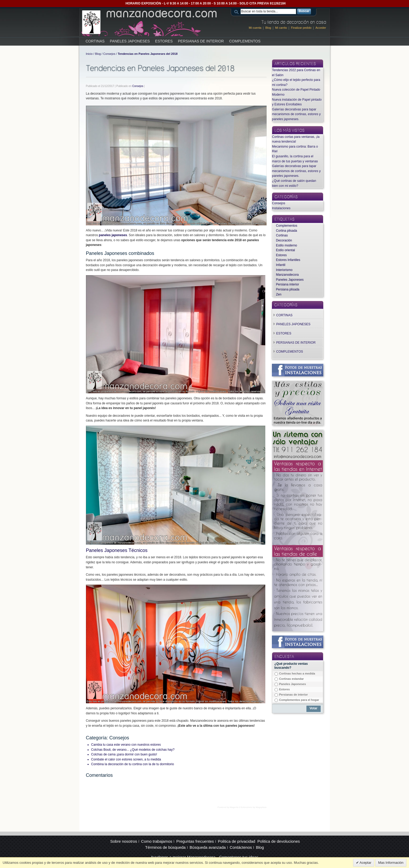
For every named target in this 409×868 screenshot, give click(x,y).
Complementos (287, 226)
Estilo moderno (287, 245)
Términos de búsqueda (165, 847)
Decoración (284, 240)
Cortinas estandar (292, 679)
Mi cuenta (255, 28)
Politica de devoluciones (279, 841)
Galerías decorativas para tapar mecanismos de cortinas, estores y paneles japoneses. (297, 114)
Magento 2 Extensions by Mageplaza (248, 807)
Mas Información (391, 863)
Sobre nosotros (124, 841)
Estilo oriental (286, 250)
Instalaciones (281, 208)
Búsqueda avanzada (208, 847)
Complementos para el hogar (299, 700)
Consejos (109, 54)
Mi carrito (281, 28)
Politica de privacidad (237, 841)
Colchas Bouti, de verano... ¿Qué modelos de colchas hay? (133, 750)
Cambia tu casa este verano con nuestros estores (126, 745)
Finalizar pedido (301, 28)
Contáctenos (241, 847)
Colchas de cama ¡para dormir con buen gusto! (124, 754)
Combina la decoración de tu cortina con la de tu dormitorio (133, 764)
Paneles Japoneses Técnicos (117, 550)
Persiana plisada (288, 289)
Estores (282, 255)
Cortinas (282, 235)
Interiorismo (284, 270)
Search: (237, 11)
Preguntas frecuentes (195, 841)
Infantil (281, 265)
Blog (268, 28)
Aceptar (365, 863)
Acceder (321, 28)
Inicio (89, 54)
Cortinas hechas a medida (297, 673)
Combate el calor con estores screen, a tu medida (126, 759)
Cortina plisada (287, 231)
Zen (279, 294)
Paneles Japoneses (290, 280)
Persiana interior (288, 284)
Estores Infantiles (288, 260)
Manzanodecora (287, 275)
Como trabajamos (157, 841)
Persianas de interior (294, 695)
